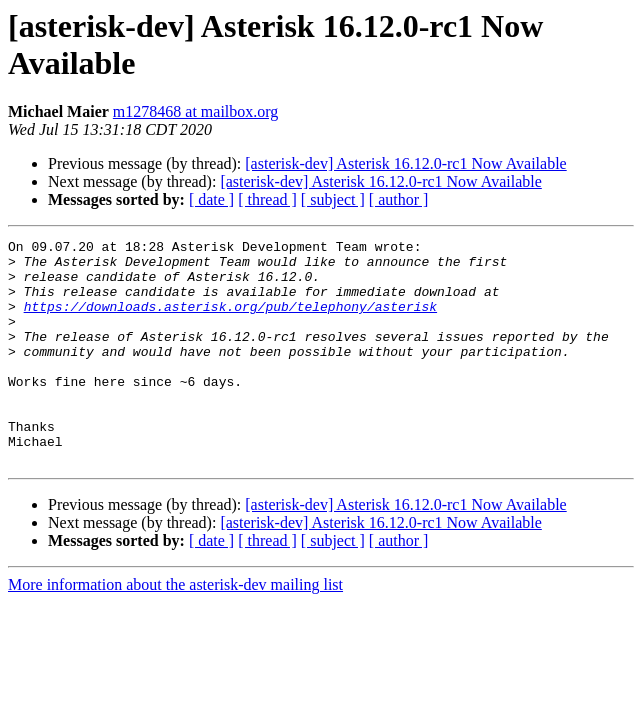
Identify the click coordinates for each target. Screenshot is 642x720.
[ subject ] (333, 199)
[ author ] (399, 199)
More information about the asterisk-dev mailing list (175, 629)
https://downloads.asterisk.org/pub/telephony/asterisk (230, 321)
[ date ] (211, 199)
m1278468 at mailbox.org (195, 111)
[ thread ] (267, 199)
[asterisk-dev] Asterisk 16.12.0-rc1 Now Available (405, 163)
